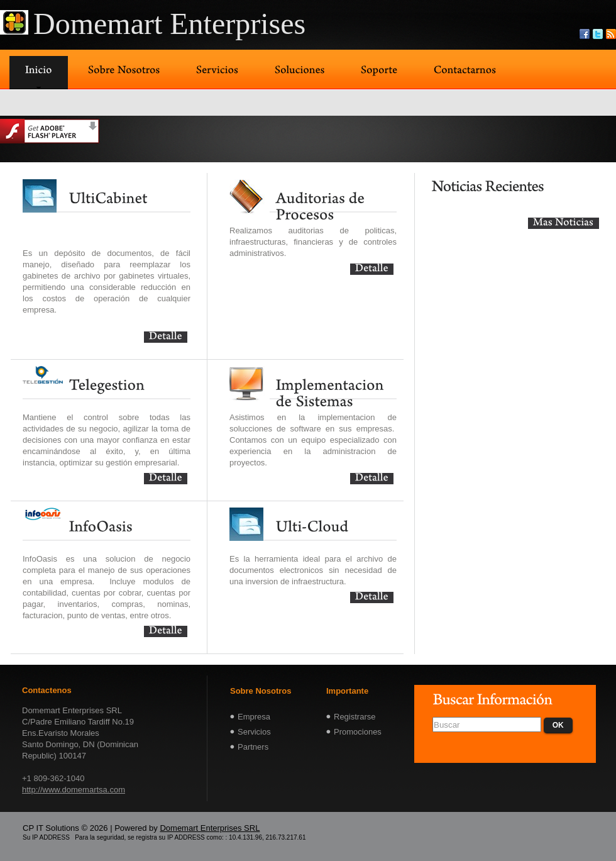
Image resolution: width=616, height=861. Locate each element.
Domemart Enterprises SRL (210, 828)
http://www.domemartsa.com (74, 790)
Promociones (358, 732)
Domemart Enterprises (169, 24)
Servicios (254, 732)
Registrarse (355, 717)
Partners (253, 747)
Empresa (254, 717)
